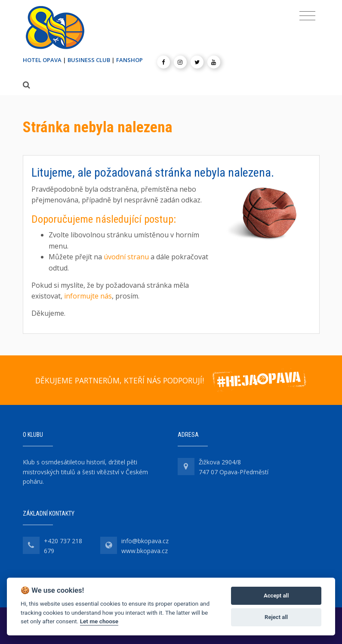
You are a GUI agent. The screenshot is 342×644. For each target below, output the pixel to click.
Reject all (276, 617)
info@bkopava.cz (145, 541)
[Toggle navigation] (307, 16)
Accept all (276, 596)
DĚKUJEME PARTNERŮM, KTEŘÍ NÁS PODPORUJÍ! (120, 380)
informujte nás (88, 296)
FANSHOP (129, 60)
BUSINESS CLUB (89, 60)
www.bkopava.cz (145, 551)
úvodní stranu (126, 257)
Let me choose (99, 621)
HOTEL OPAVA (42, 60)
